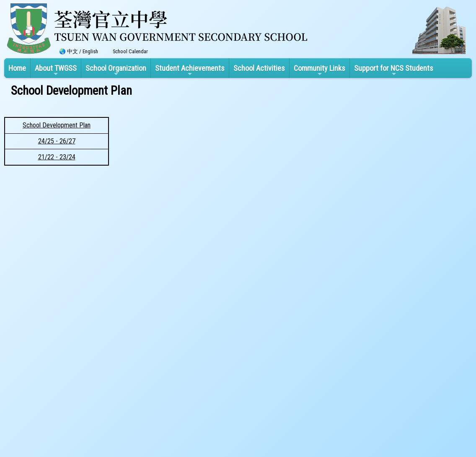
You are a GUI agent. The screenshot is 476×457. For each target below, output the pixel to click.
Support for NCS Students (394, 70)
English (90, 51)
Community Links (319, 70)
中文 (72, 51)
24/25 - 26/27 (57, 141)
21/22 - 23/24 (57, 157)
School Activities (259, 68)
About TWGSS (56, 70)
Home (17, 68)
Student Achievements (190, 70)
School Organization (116, 70)
